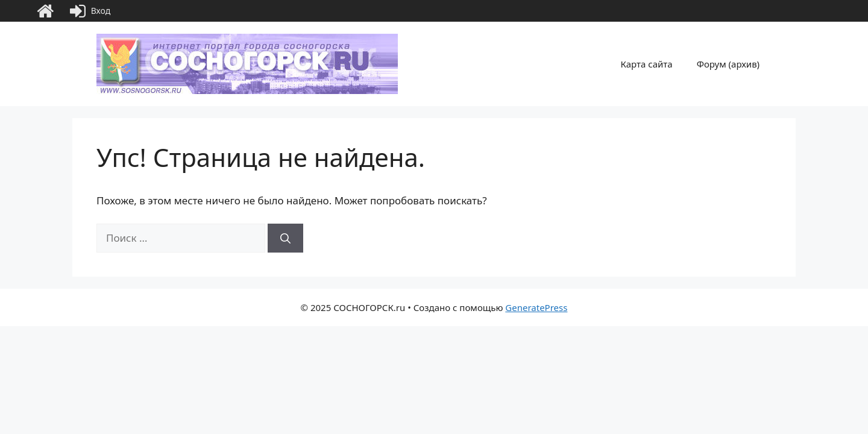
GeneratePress (536, 307)
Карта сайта (647, 64)
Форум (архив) (728, 64)
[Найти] (285, 238)
